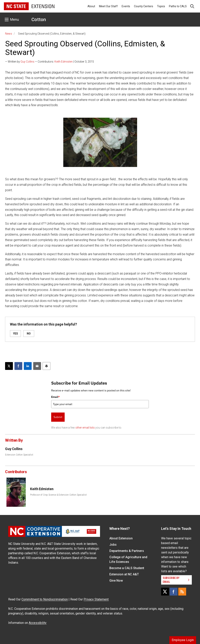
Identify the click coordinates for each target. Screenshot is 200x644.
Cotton (39, 20)
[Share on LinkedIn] (28, 366)
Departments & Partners (127, 551)
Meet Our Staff (108, 6)
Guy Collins (27, 62)
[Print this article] (46, 366)
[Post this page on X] (9, 366)
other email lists (85, 428)
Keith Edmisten (64, 62)
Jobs (113, 545)
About (91, 6)
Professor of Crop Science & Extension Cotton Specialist (58, 495)
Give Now (116, 581)
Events (126, 6)
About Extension (121, 538)
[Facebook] (174, 592)
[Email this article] (37, 366)
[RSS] (182, 592)
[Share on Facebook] (18, 366)
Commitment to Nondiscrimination (45, 599)
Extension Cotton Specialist (19, 455)
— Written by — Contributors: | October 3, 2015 (50, 62)
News (9, 34)
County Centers (144, 6)
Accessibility (38, 623)
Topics (161, 6)
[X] (165, 592)
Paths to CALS (178, 6)
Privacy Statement (96, 599)
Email (55, 397)
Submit (58, 417)
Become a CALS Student (127, 568)
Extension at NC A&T (124, 574)
